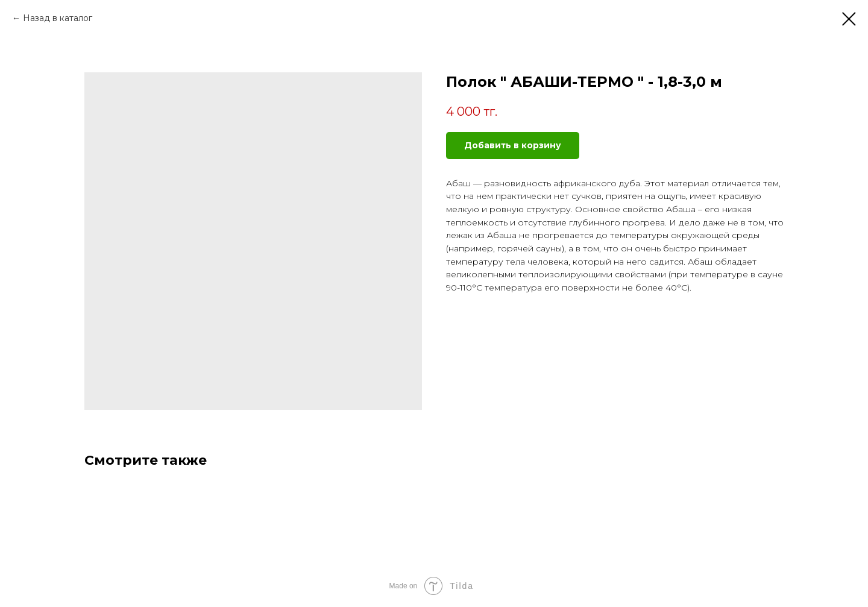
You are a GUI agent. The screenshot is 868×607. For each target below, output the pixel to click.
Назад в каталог (58, 18)
